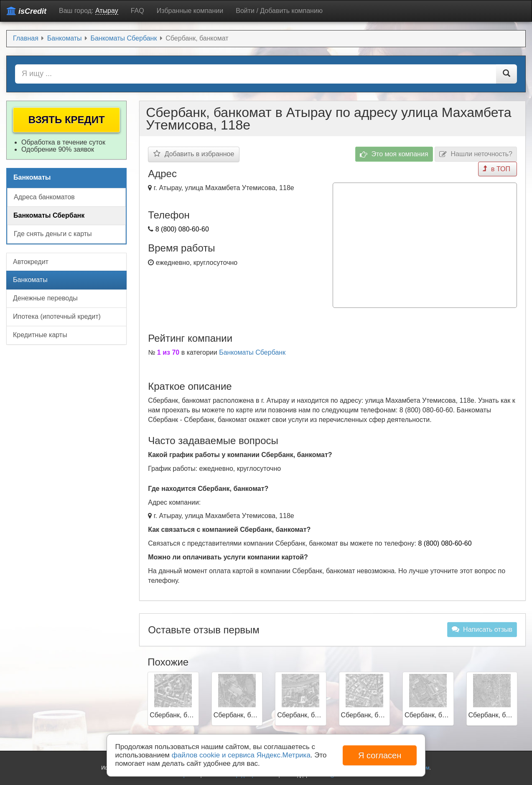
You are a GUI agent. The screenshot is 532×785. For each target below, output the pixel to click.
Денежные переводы (45, 298)
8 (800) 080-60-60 (182, 229)
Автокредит (31, 262)
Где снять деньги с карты (53, 234)
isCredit (27, 11)
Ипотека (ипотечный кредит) (57, 316)
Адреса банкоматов (44, 197)
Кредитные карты (40, 335)
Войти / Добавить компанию (279, 11)
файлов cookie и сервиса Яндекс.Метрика (241, 755)
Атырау (107, 11)
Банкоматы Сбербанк (252, 352)
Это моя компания (394, 154)
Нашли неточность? (476, 154)
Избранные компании (190, 11)
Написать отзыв (482, 629)
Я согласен (380, 755)
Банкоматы (30, 280)
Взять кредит (67, 120)
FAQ (137, 11)
